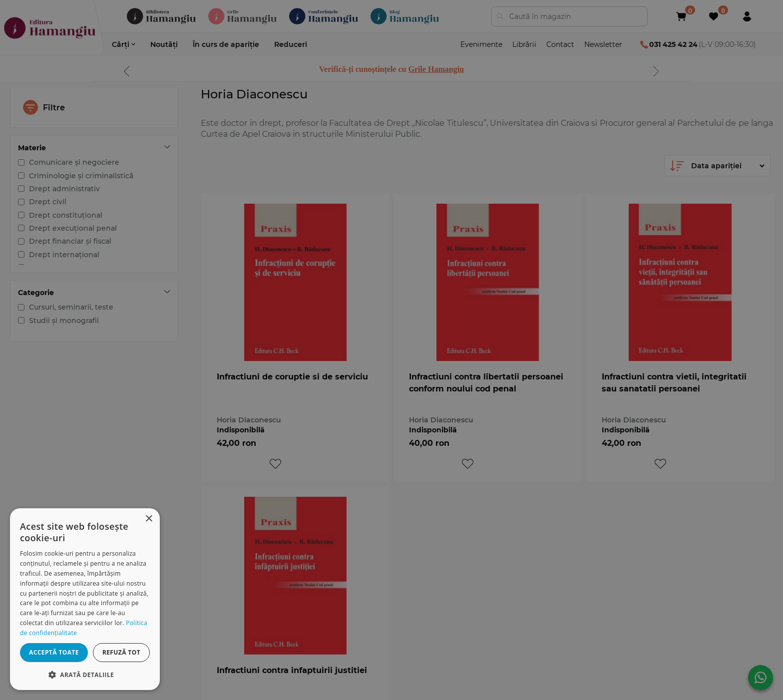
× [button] (149, 519)
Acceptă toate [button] (54, 652)
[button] (85, 674)
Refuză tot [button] (121, 652)
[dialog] (85, 599)
